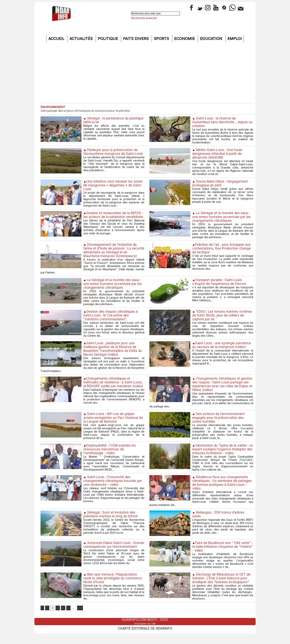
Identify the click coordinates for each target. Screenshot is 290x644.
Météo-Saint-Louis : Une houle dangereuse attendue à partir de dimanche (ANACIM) (218, 155)
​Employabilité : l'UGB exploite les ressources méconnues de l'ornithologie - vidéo (111, 456)
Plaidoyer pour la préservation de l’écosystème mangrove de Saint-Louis (111, 155)
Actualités (82, 39)
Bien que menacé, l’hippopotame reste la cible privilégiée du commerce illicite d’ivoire (113, 587)
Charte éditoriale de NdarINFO (145, 638)
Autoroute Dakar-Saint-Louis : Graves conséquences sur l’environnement (109, 555)
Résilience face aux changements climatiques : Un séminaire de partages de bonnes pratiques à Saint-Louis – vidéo (223, 490)
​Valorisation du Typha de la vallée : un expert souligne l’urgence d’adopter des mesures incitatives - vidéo (222, 456)
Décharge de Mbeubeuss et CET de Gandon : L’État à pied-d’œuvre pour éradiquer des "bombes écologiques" (222, 587)
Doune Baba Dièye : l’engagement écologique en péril (221, 185)
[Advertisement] (145, 73)
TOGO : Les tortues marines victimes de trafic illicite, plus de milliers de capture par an (217, 319)
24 (82, 617)
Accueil (57, 39)
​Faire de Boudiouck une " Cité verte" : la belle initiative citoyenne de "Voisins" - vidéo (223, 555)
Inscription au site (145, 633)
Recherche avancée (144, 18)
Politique (108, 39)
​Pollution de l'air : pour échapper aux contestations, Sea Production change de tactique (222, 251)
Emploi (235, 39)
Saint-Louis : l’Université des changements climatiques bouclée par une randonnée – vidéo (113, 488)
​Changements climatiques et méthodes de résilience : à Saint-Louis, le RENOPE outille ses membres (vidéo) (114, 390)
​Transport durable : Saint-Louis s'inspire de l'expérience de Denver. (220, 285)
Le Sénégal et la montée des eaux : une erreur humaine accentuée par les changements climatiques (221, 219)
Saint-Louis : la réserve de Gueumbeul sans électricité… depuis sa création (223, 122)
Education (212, 39)
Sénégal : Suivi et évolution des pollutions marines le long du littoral (111, 522)
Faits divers (136, 39)
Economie (185, 39)
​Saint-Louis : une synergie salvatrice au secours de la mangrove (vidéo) (222, 349)
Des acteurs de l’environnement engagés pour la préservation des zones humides (219, 424)
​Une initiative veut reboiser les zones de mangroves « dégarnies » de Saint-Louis (114, 187)
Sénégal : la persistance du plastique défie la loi (106, 120)
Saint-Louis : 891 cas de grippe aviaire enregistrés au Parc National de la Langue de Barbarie (114, 424)
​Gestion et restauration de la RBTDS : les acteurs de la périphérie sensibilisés (113, 219)
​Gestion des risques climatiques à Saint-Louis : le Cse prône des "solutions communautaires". (111, 319)
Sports (162, 39)
